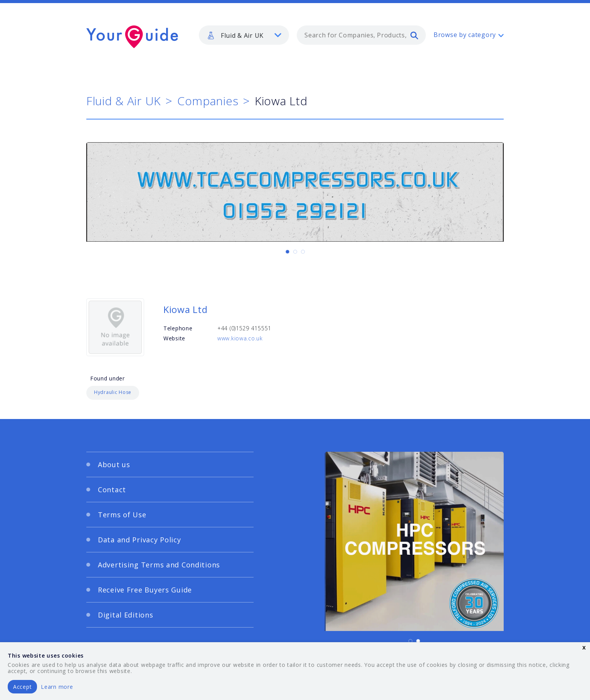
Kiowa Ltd (185, 309)
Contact (112, 490)
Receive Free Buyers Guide (145, 590)
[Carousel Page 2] (295, 252)
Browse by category (465, 35)
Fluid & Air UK (124, 101)
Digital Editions (126, 615)
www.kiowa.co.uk (240, 338)
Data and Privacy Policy (140, 540)
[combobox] (361, 35)
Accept (22, 687)
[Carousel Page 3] (303, 252)
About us (114, 464)
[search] (414, 35)
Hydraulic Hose (113, 392)
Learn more (57, 687)
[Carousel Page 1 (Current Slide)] (287, 252)
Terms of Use (122, 515)
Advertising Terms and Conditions (159, 565)
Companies (208, 101)
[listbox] (244, 35)
